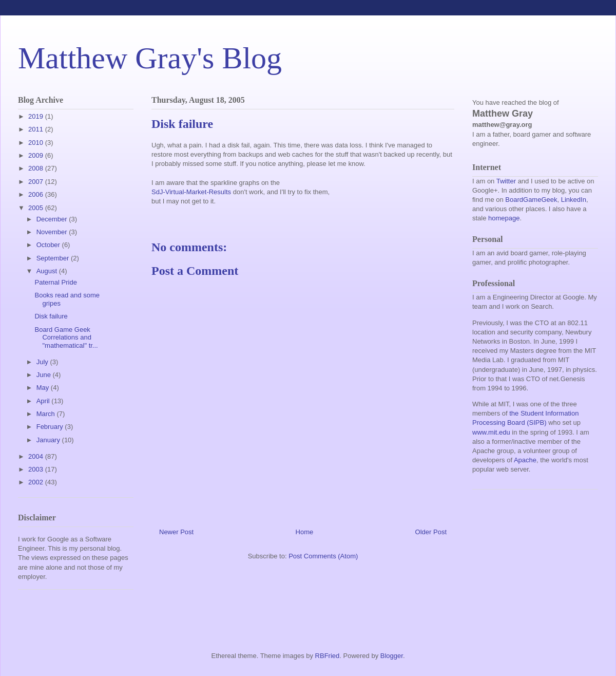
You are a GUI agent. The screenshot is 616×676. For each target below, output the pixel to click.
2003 (37, 469)
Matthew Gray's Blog (150, 58)
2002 (37, 482)
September (54, 258)
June (45, 375)
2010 (37, 143)
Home (305, 532)
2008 (37, 168)
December (53, 219)
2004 (37, 456)
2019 (37, 116)
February (51, 427)
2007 (37, 182)
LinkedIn (574, 200)
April (44, 401)
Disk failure (51, 316)
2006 (37, 194)
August (48, 271)
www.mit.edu (491, 432)
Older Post (431, 532)
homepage (504, 218)
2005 (37, 208)
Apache (525, 460)
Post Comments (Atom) (323, 556)
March (47, 414)
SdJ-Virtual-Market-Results (191, 192)
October (49, 245)
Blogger (392, 656)
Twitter (506, 181)
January (49, 440)
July (43, 362)
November (53, 232)
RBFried (328, 656)
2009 (37, 155)
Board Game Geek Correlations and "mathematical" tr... (66, 337)
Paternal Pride (55, 282)
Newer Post (176, 532)
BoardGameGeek (531, 200)
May (44, 388)
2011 (37, 129)
